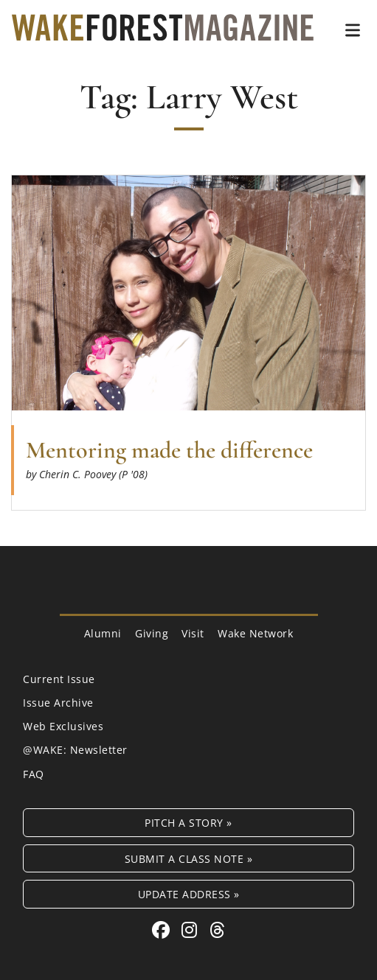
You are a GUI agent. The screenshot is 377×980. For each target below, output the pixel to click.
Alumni (103, 633)
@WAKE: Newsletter (75, 750)
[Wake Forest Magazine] (163, 29)
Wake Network (255, 633)
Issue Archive (58, 703)
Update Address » (189, 894)
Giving (152, 633)
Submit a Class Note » (189, 859)
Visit (193, 633)
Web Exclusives (63, 726)
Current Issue (59, 679)
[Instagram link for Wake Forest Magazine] (192, 930)
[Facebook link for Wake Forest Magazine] (163, 930)
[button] (353, 30)
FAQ (34, 774)
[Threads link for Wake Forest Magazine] (218, 930)
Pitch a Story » (188, 823)
